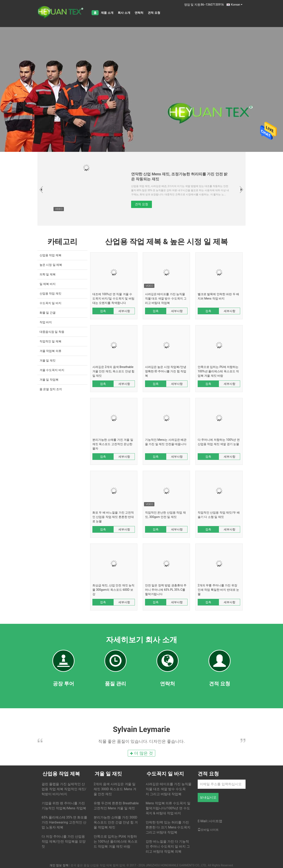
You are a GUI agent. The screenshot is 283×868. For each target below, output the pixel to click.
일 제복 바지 (48, 284)
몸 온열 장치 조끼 (51, 389)
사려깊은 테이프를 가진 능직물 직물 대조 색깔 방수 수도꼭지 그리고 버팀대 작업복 (166, 298)
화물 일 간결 (48, 313)
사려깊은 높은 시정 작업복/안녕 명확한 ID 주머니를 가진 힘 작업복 (166, 371)
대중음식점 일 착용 (52, 332)
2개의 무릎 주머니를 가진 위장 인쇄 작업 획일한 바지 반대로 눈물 (218, 590)
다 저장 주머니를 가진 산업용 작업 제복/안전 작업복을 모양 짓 (64, 841)
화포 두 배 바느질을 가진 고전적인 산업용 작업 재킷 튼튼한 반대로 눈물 (113, 517)
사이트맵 (216, 821)
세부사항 (124, 311)
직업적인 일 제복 (50, 341)
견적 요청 (154, 13)
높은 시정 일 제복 (51, 265)
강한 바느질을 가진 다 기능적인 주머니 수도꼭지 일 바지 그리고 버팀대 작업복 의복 (168, 846)
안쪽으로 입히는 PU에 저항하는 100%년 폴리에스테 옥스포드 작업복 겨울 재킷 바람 (218, 371)
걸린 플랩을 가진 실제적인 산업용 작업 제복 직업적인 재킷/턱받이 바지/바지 (64, 789)
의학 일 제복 (48, 274)
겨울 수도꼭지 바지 (52, 370)
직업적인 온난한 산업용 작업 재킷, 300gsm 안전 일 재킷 (165, 515)
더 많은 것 (141, 753)
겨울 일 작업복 (49, 380)
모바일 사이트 (208, 830)
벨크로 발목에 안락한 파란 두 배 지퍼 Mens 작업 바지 (218, 296)
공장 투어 (63, 684)
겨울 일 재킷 (48, 360)
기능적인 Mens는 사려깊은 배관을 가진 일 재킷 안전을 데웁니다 (166, 442)
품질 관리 (115, 684)
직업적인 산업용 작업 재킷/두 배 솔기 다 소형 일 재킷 (219, 515)
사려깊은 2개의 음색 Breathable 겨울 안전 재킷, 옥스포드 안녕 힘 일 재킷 (113, 371)
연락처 (139, 13)
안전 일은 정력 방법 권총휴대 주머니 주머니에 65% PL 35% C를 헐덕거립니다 (166, 590)
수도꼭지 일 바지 (50, 303)
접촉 (103, 311)
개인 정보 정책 (59, 865)
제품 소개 (107, 13)
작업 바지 (46, 322)
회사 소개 (124, 13)
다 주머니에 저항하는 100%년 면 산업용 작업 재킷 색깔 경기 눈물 (219, 442)
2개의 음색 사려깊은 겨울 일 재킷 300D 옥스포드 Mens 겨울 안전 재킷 (115, 789)
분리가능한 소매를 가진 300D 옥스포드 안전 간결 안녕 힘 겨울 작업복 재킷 (116, 822)
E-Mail (202, 821)
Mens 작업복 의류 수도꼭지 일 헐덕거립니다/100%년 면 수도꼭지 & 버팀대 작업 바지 (168, 808)
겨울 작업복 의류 (50, 351)
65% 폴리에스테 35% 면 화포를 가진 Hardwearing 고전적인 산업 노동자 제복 (64, 822)
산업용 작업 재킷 (50, 293)
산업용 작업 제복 (50, 255)
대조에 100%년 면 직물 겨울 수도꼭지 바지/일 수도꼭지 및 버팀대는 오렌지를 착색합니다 (113, 298)
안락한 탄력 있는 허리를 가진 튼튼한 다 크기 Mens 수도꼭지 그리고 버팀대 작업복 (168, 827)
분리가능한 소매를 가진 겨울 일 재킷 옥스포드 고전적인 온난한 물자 (113, 444)
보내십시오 (208, 797)
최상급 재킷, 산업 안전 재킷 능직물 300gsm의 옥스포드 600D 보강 (113, 590)
